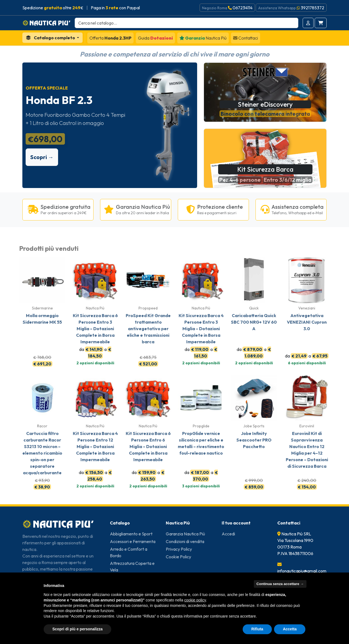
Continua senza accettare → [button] (280, 584)
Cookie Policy (178, 557)
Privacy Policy (179, 549)
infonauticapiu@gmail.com (302, 571)
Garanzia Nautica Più (185, 534)
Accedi (228, 534)
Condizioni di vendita (185, 541)
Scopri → (42, 157)
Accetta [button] (290, 629)
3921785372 (312, 8)
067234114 (243, 8)
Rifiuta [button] (257, 629)
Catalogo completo (51, 38)
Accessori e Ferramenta (133, 541)
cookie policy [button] (195, 600)
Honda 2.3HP (110, 38)
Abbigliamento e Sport (131, 534)
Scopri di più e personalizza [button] (77, 629)
